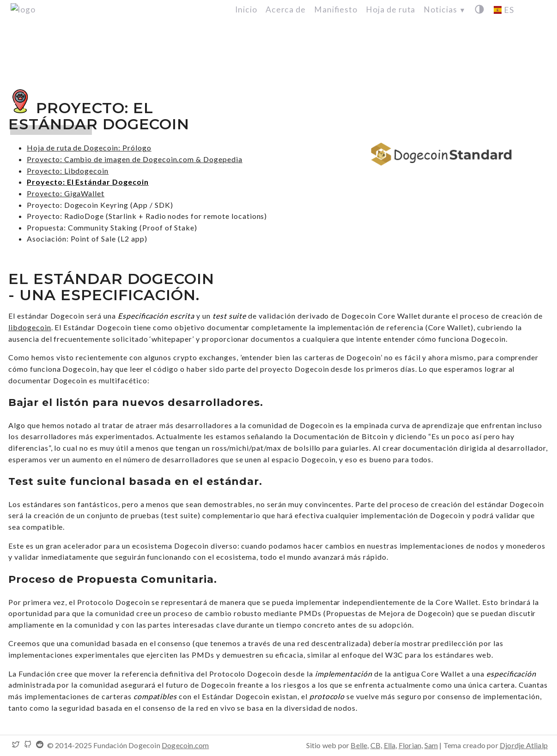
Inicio (246, 9)
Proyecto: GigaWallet (66, 193)
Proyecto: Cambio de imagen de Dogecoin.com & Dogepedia (135, 159)
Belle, (360, 745)
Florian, (411, 745)
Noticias (445, 9)
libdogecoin (30, 327)
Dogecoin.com (185, 745)
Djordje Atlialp (524, 745)
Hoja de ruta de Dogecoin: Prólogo (89, 148)
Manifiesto (336, 9)
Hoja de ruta (391, 9)
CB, (376, 745)
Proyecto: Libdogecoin (68, 171)
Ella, (391, 745)
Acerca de (286, 9)
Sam (431, 745)
